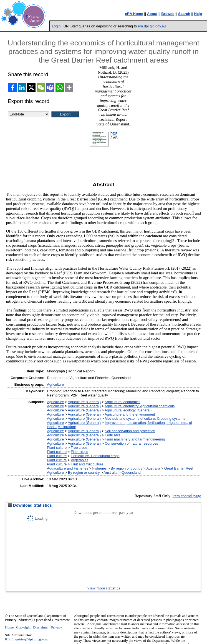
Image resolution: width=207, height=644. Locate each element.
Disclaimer (41, 627)
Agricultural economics (123, 402)
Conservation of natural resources (132, 443)
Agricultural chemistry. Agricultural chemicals (140, 406)
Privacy (56, 627)
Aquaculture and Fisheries (68, 468)
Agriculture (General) (84, 402)
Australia (153, 468)
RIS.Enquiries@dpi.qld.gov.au (27, 639)
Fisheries (99, 468)
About (152, 14)
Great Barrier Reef (179, 468)
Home (9, 627)
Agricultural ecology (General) (128, 410)
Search (184, 14)
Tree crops (79, 448)
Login (56, 26)
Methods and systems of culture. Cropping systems (145, 418)
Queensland (131, 472)
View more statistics (104, 588)
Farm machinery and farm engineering (135, 439)
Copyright (23, 627)
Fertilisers (113, 435)
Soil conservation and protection (130, 431)
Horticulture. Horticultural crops (95, 456)
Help (198, 14)
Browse (168, 14)
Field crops (79, 452)
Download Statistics (30, 505)
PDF (114, 134)
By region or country (127, 468)
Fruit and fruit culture (87, 464)
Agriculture (55, 384)
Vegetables (79, 460)
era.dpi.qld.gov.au (152, 26)
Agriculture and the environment (130, 414)
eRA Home (134, 14)
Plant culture (57, 448)
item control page (187, 496)
